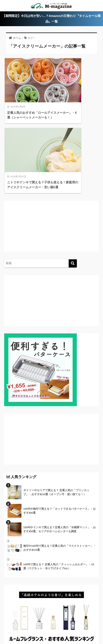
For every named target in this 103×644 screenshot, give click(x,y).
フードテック (58, 628)
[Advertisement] (37, 150)
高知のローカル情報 (49, 622)
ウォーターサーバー (34, 628)
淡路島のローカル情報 (79, 622)
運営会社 (76, 628)
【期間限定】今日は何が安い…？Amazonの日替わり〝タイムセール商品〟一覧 (51, 19)
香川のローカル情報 (44, 617)
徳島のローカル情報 (21, 622)
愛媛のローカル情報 (73, 617)
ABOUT (23, 617)
